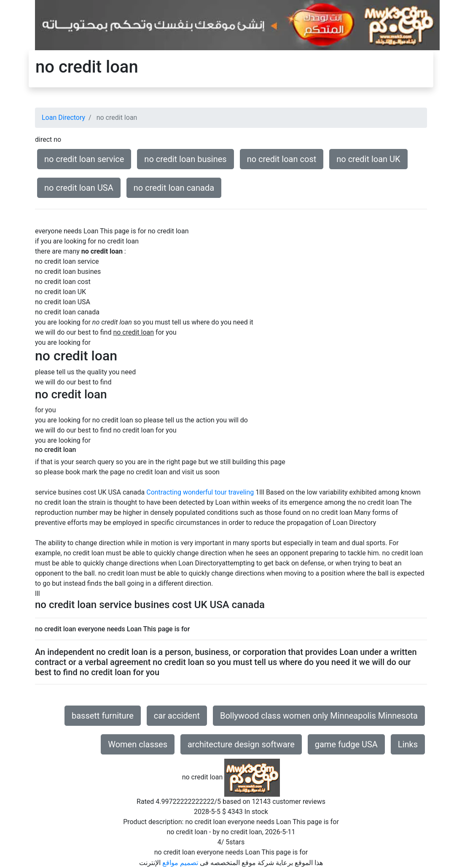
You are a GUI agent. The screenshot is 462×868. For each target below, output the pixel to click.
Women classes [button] (138, 744)
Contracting (164, 492)
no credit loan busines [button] (185, 159)
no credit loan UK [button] (368, 159)
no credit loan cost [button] (282, 159)
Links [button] (408, 744)
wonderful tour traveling (218, 492)
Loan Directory (63, 118)
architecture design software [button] (241, 744)
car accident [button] (177, 716)
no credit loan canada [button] (174, 188)
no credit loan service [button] (84, 159)
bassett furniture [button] (103, 716)
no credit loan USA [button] (79, 188)
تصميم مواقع (180, 863)
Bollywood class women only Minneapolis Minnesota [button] (319, 716)
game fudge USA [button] (346, 744)
